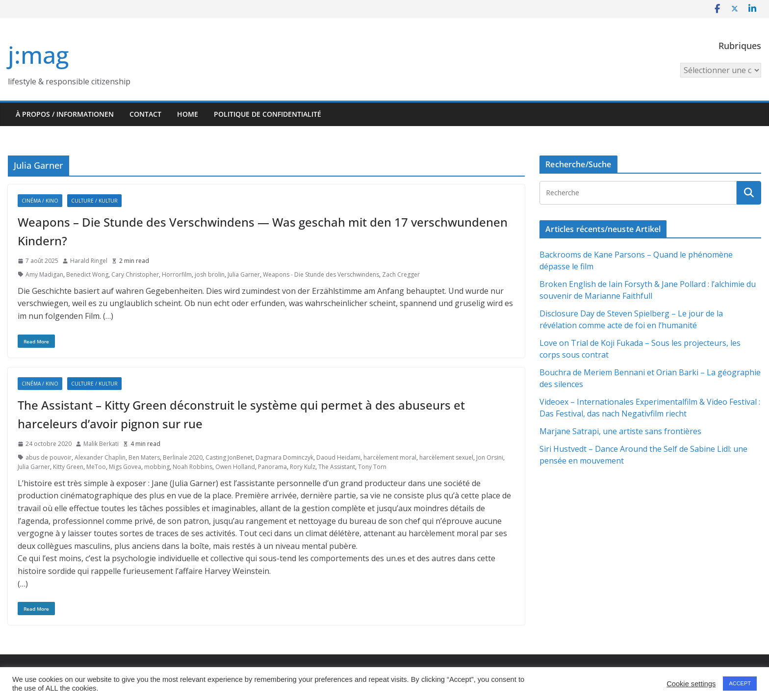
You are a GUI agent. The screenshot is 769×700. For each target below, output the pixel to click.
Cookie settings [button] (691, 684)
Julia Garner (244, 274)
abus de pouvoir (49, 457)
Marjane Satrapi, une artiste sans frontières (620, 431)
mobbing (157, 467)
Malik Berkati (101, 444)
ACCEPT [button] (740, 683)
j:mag (38, 55)
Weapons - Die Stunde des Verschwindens (321, 274)
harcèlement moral (390, 457)
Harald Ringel (89, 261)
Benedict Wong (87, 274)
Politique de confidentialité (268, 114)
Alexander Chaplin (100, 457)
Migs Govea (125, 467)
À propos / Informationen (65, 114)
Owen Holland (235, 467)
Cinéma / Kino (40, 201)
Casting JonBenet (229, 457)
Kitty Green (68, 467)
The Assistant (337, 467)
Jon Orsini (490, 457)
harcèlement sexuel (446, 457)
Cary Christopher (135, 274)
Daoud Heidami (338, 457)
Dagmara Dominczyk (284, 457)
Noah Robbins (192, 467)
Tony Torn (372, 467)
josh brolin (210, 274)
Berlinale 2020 (183, 457)
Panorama (272, 467)
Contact (145, 114)
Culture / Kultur (94, 201)
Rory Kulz (303, 467)
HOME (188, 114)
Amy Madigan (44, 274)
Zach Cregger (401, 274)
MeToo (96, 467)
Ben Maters (144, 457)
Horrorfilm (177, 274)
